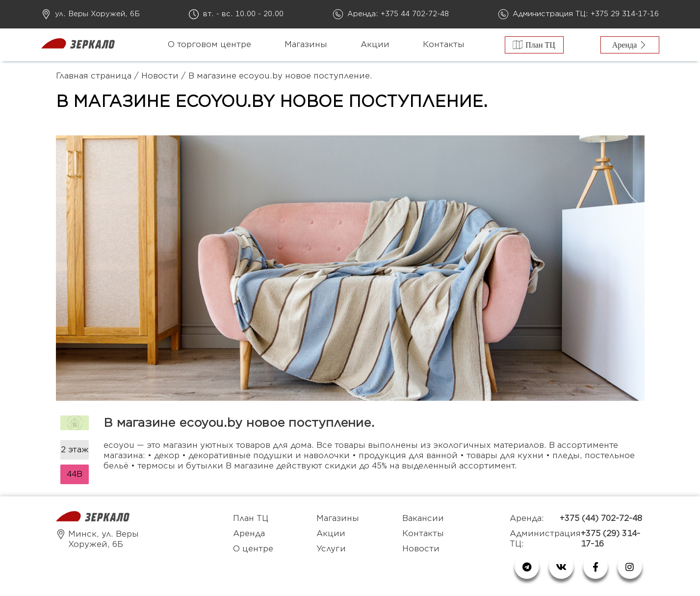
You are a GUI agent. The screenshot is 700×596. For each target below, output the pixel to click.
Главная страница (94, 76)
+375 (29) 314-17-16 (610, 539)
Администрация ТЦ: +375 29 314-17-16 (586, 14)
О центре (253, 549)
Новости (160, 76)
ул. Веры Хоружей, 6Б (97, 14)
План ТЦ (251, 518)
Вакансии (423, 518)
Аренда (249, 534)
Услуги (331, 549)
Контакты (444, 45)
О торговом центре (209, 45)
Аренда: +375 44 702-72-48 (398, 14)
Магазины (306, 45)
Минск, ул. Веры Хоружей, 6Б (97, 539)
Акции (375, 45)
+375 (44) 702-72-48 (601, 518)
